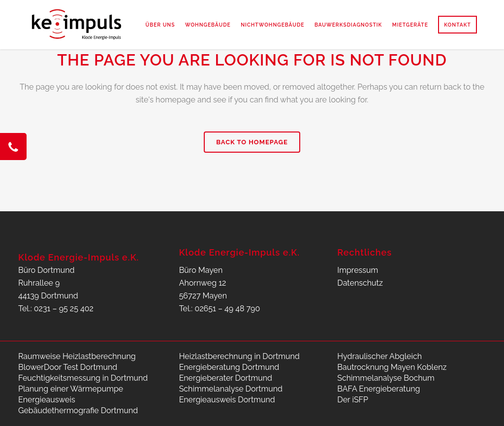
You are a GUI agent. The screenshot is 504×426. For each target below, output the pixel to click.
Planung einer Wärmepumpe (71, 389)
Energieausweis (47, 400)
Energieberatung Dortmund (229, 367)
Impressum (358, 270)
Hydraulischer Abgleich (379, 356)
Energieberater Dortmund (226, 378)
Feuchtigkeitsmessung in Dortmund (83, 378)
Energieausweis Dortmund (227, 400)
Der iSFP (353, 400)
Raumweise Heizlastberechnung (77, 356)
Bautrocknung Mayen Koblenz (392, 367)
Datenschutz (360, 283)
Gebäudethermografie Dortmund (78, 410)
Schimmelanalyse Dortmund (231, 389)
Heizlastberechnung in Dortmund (239, 356)
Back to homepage (252, 142)
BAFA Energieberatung (378, 389)
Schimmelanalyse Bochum (386, 378)
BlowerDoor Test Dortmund (68, 367)
